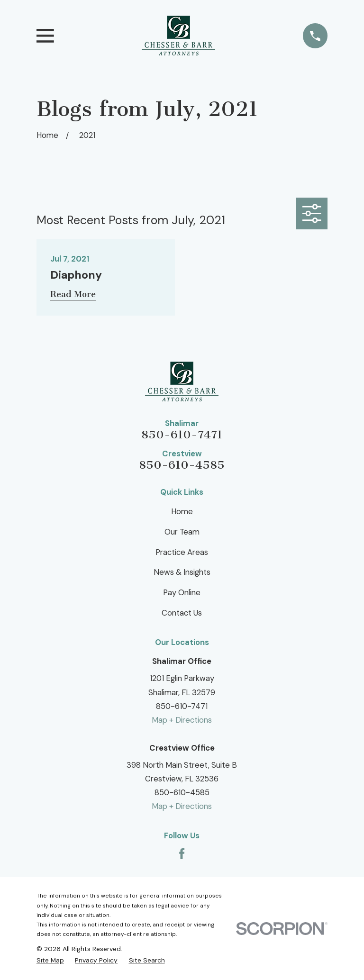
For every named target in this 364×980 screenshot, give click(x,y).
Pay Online (182, 592)
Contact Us (182, 613)
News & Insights (182, 572)
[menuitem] (50, 960)
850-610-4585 (182, 465)
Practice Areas (182, 552)
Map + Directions (182, 720)
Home (182, 511)
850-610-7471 (182, 435)
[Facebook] (182, 854)
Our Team (182, 532)
